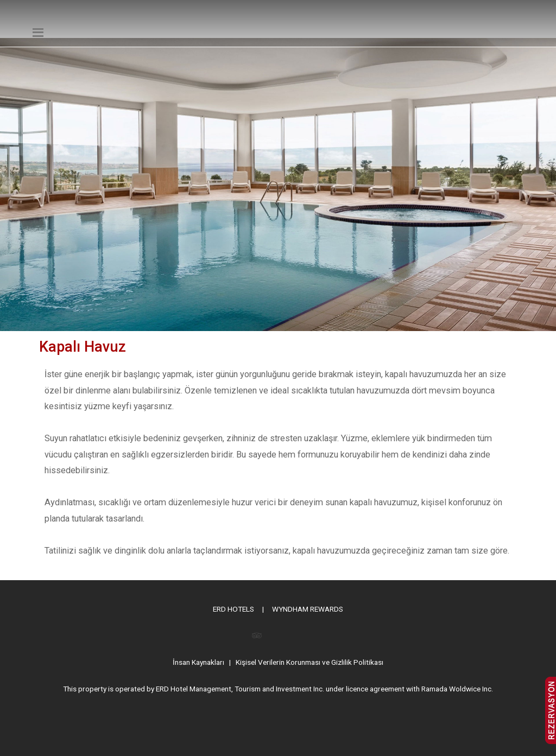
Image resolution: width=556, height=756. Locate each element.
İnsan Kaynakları (198, 662)
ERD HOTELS (233, 609)
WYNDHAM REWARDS (308, 609)
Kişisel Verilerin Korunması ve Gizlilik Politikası (309, 662)
